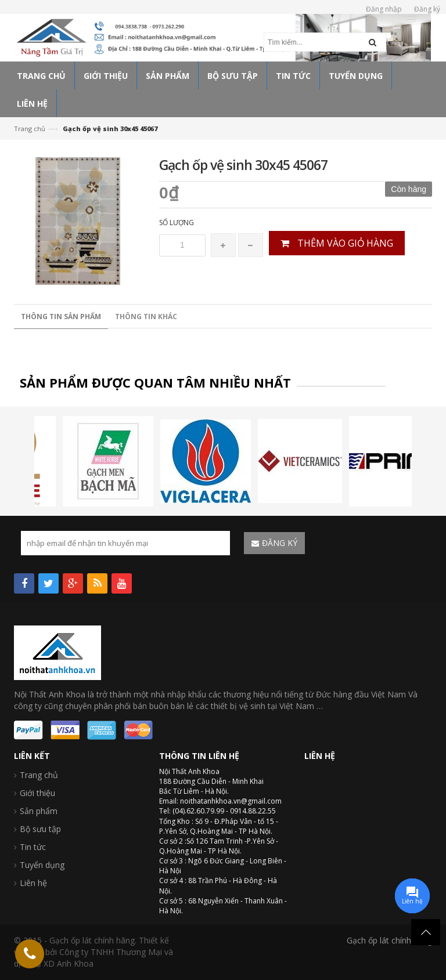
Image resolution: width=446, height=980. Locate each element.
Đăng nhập (384, 9)
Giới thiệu (37, 793)
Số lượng (177, 223)
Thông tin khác (146, 317)
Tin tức (33, 847)
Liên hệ (33, 883)
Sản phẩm (39, 811)
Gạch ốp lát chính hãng (389, 940)
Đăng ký (427, 9)
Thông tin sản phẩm (61, 317)
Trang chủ (30, 129)
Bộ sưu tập (40, 829)
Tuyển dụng (42, 865)
